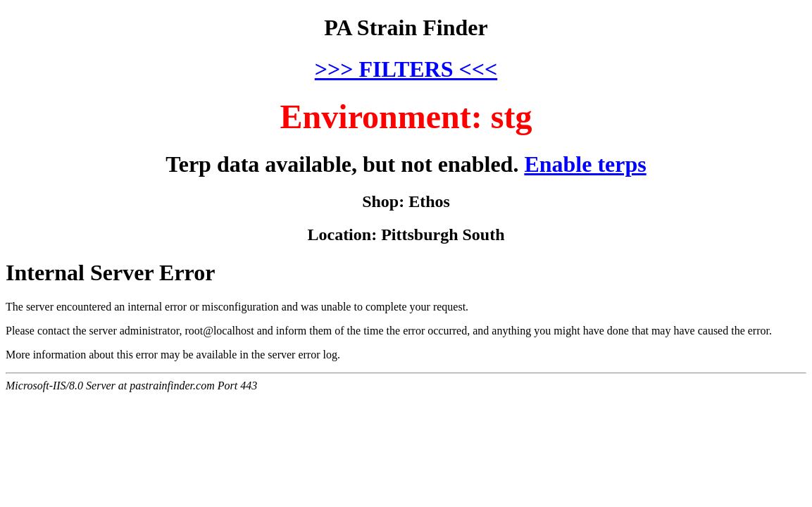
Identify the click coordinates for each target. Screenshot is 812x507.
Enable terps (585, 164)
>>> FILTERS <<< (406, 69)
